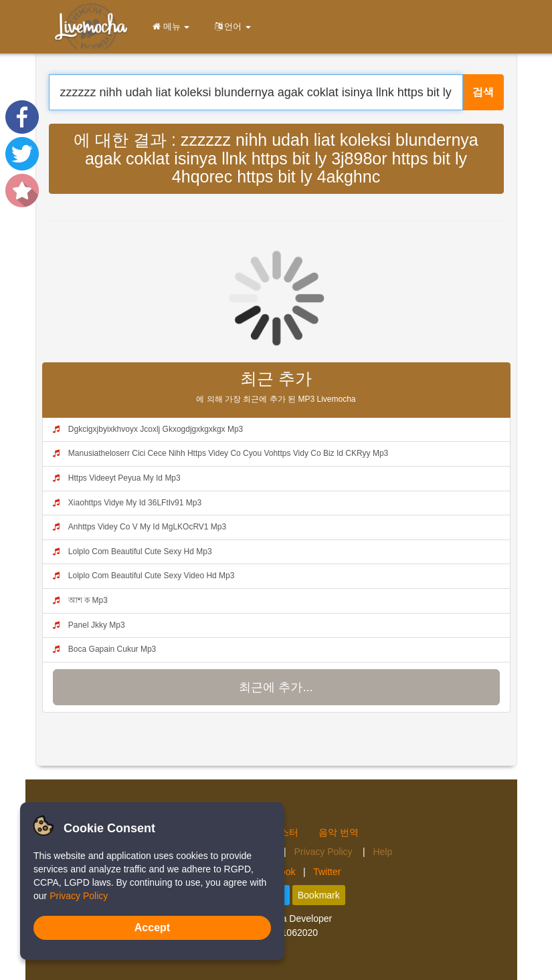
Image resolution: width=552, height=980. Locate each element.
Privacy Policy (324, 852)
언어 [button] (230, 26)
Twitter (327, 872)
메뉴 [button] (169, 26)
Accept (152, 928)
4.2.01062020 (289, 933)
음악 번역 (339, 832)
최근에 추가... (276, 687)
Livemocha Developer (287, 918)
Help (382, 852)
